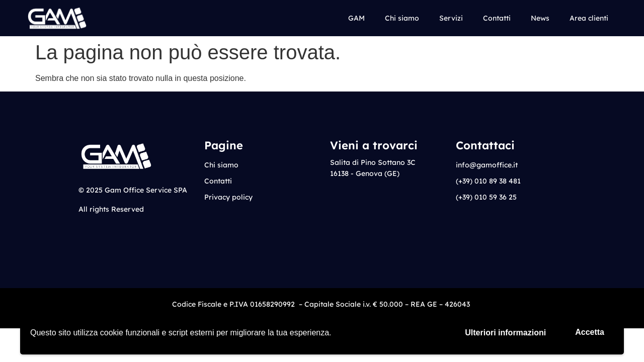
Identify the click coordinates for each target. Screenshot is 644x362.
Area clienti (589, 18)
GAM (356, 18)
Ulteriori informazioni (505, 333)
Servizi (451, 18)
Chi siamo (402, 18)
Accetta (590, 332)
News (540, 18)
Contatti (497, 18)
